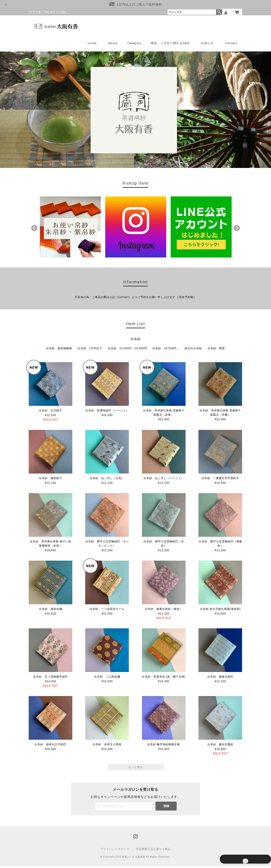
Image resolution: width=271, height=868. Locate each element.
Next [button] (237, 230)
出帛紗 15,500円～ (166, 350)
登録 (166, 808)
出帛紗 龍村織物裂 (59, 350)
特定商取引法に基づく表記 (153, 851)
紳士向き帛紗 (193, 350)
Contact (231, 45)
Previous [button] (34, 230)
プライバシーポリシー (115, 851)
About (113, 45)
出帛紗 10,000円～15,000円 (127, 350)
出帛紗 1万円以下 (90, 350)
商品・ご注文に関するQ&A (170, 45)
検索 (219, 12)
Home (92, 45)
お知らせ (207, 45)
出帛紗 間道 (216, 350)
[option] (70, 229)
